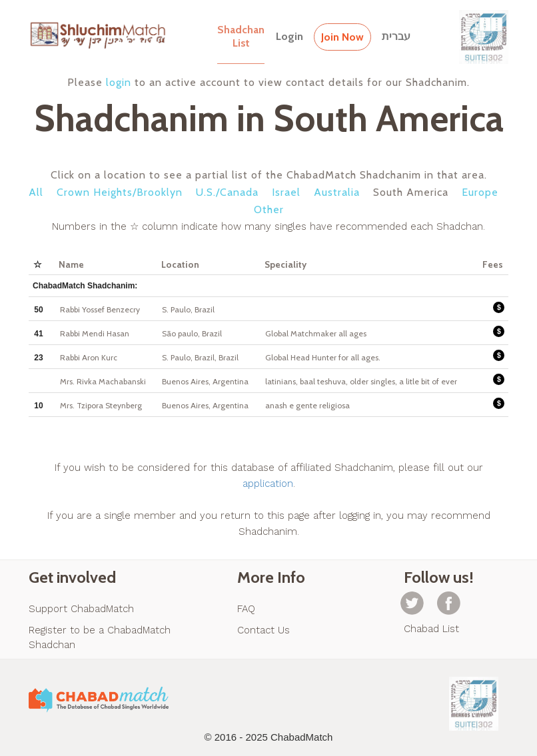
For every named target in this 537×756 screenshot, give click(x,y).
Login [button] (289, 36)
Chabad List (431, 629)
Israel (286, 192)
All (36, 192)
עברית (396, 36)
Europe (480, 192)
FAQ (246, 609)
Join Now (342, 37)
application (268, 484)
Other (269, 209)
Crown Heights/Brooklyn (120, 192)
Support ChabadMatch (81, 609)
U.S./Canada (227, 192)
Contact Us (264, 630)
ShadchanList (241, 36)
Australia (337, 192)
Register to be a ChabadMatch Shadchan (100, 637)
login (119, 82)
